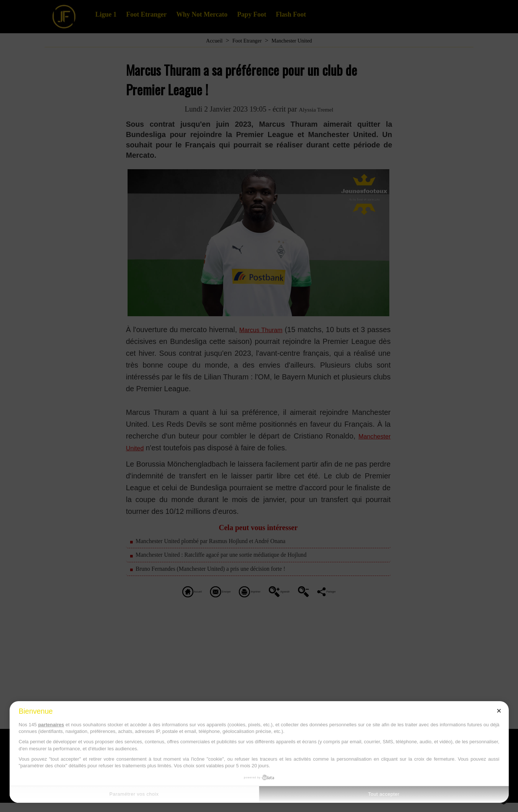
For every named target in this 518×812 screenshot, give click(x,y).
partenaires (51, 725)
